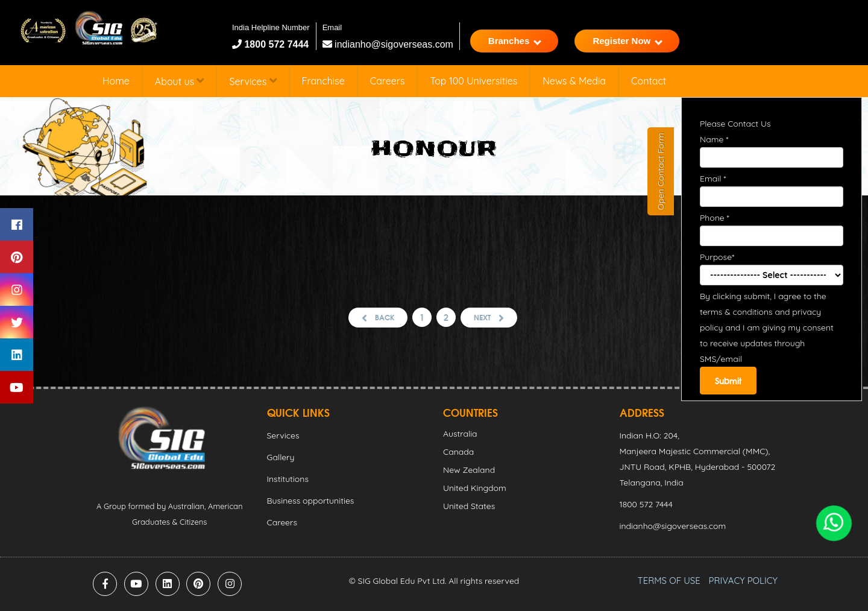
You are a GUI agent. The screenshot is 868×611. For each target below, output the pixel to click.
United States (469, 506)
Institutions (288, 479)
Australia (460, 434)
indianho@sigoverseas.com (388, 44)
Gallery (281, 457)
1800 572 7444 (275, 44)
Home (116, 81)
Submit (728, 381)
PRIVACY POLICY (743, 581)
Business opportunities (311, 501)
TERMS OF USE (669, 581)
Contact (649, 81)
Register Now (627, 41)
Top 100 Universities (473, 81)
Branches (515, 41)
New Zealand (469, 470)
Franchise (323, 81)
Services (253, 81)
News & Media (574, 81)
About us (180, 81)
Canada (458, 452)
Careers (388, 81)
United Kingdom (475, 488)
